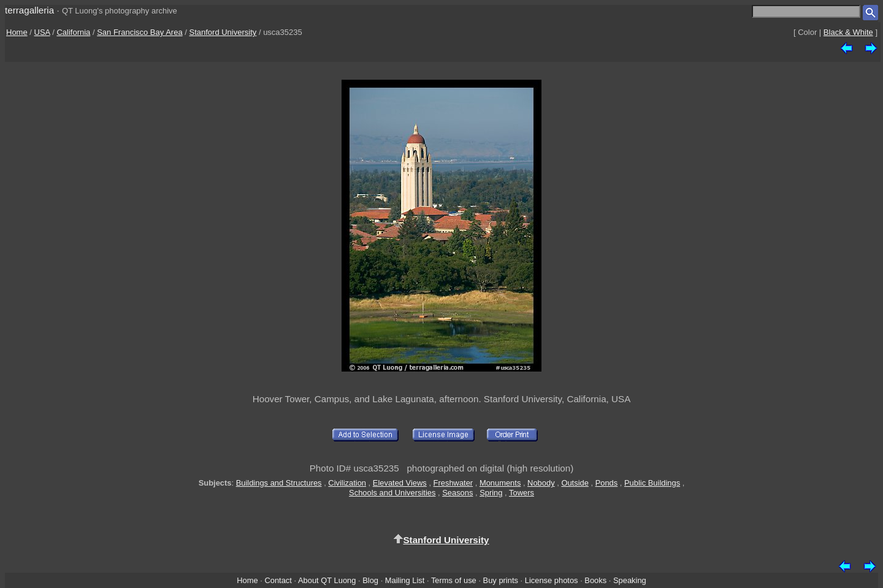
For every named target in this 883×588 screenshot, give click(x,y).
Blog (370, 580)
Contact (278, 580)
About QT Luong (327, 580)
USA (42, 32)
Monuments (500, 483)
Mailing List (405, 580)
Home (17, 32)
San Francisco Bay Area (140, 32)
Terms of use (454, 580)
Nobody (541, 483)
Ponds (607, 483)
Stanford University (223, 32)
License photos (552, 580)
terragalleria (29, 10)
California (73, 32)
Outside (575, 483)
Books (595, 580)
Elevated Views (400, 483)
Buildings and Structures (279, 483)
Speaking (630, 580)
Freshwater (453, 483)
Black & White (848, 32)
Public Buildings (652, 483)
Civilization (347, 483)
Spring (491, 493)
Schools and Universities (392, 493)
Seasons (457, 493)
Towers (522, 493)
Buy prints (501, 580)
